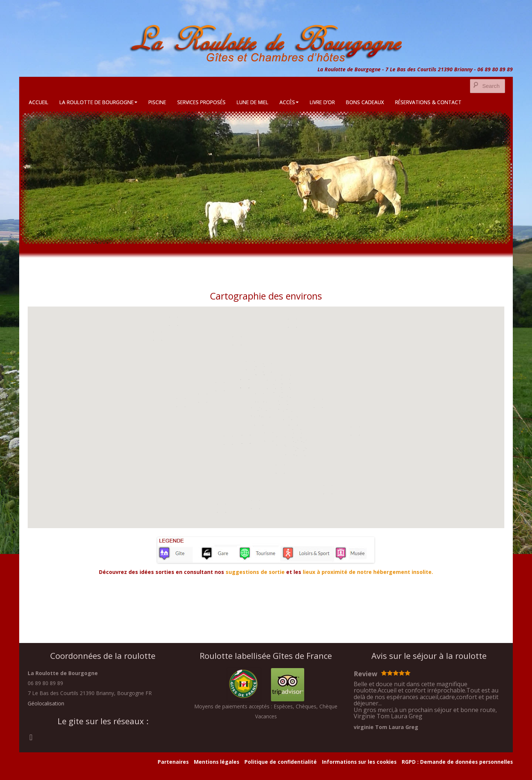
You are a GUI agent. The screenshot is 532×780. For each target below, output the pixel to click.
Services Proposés (201, 102)
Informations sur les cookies (359, 762)
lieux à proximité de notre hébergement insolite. (367, 572)
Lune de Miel (253, 102)
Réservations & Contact (428, 102)
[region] (266, 177)
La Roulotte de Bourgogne (98, 102)
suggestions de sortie (255, 572)
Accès (289, 102)
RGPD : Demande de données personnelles (457, 762)
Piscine (157, 102)
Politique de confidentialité (281, 762)
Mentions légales (217, 762)
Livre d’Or (322, 102)
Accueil (39, 102)
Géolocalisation (46, 703)
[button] (266, 413)
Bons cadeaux (365, 102)
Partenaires (173, 762)
